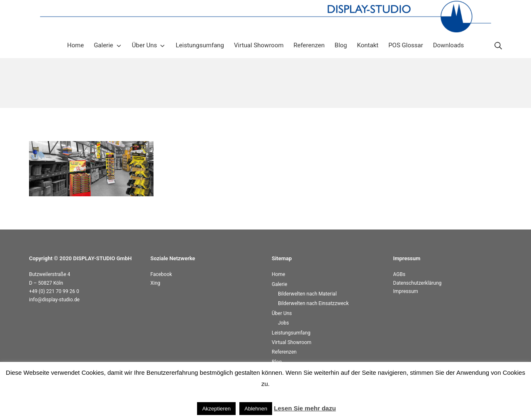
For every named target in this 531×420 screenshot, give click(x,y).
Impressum (406, 291)
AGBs (399, 274)
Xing (156, 283)
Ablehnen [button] (256, 409)
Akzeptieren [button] (216, 409)
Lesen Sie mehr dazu (305, 408)
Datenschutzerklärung (418, 283)
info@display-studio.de (54, 300)
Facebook (161, 274)
